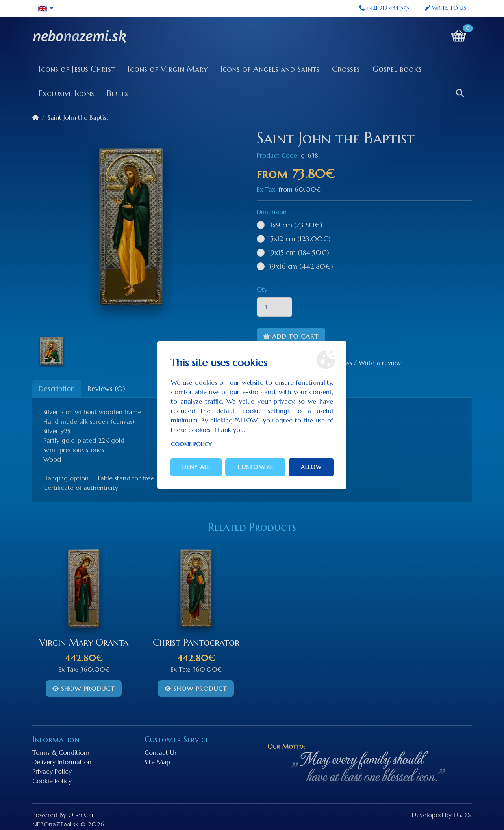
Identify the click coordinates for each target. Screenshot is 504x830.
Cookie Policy (191, 444)
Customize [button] (255, 467)
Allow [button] (311, 467)
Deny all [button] (196, 467)
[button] (46, 8)
